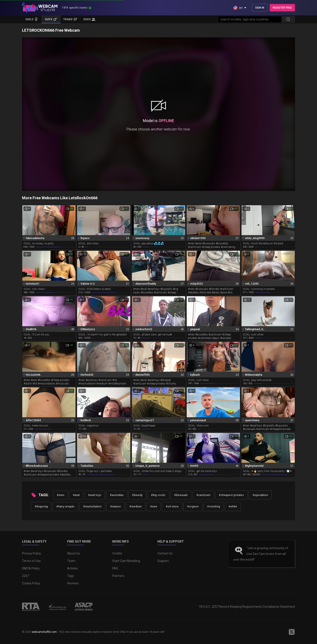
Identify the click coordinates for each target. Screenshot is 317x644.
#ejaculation (260, 495)
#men (61, 495)
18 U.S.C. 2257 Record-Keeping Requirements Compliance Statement (247, 607)
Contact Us (165, 553)
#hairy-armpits (65, 507)
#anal (76, 495)
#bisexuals (181, 495)
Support (163, 561)
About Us (74, 553)
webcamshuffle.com (44, 632)
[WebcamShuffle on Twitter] (292, 632)
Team (71, 561)
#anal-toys (95, 495)
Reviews (73, 583)
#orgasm (193, 507)
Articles (72, 568)
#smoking (214, 507)
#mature (115, 507)
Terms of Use (31, 561)
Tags (71, 576)
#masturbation (92, 507)
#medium (135, 507)
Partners (118, 576)
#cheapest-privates (231, 495)
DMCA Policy (31, 568)
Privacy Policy (31, 553)
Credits (117, 553)
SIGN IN (260, 8)
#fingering (41, 507)
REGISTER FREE (282, 8)
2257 (26, 576)
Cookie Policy (31, 583)
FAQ (115, 568)
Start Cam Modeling (126, 561)
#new (154, 507)
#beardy (137, 495)
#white (233, 507)
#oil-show (172, 507)
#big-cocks (158, 495)
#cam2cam (203, 495)
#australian (117, 495)
